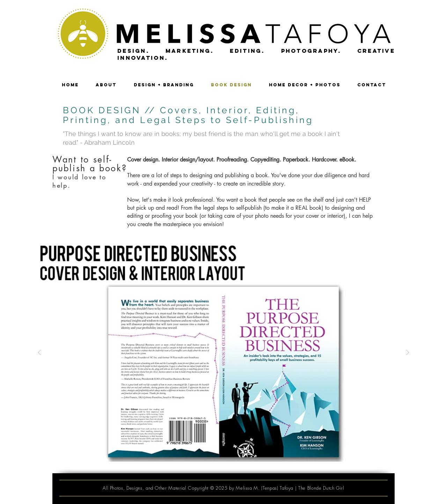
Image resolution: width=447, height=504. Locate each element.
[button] (223, 352)
